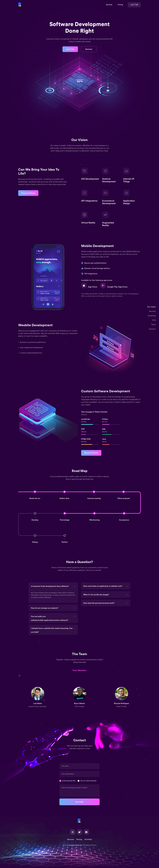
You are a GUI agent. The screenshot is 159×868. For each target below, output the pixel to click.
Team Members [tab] (79, 670)
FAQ (154, 320)
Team (153, 325)
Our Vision (151, 307)
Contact (152, 329)
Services (152, 311)
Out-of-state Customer (88, 781)
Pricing (79, 839)
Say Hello (79, 802)
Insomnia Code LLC (76, 845)
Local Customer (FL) (69, 781)
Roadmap (152, 316)
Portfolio (88, 839)
